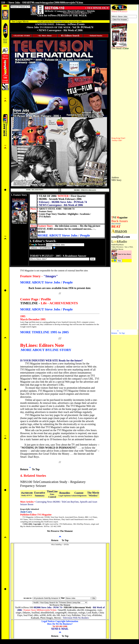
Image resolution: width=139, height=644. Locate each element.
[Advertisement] (120, 93)
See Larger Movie (20, 21)
